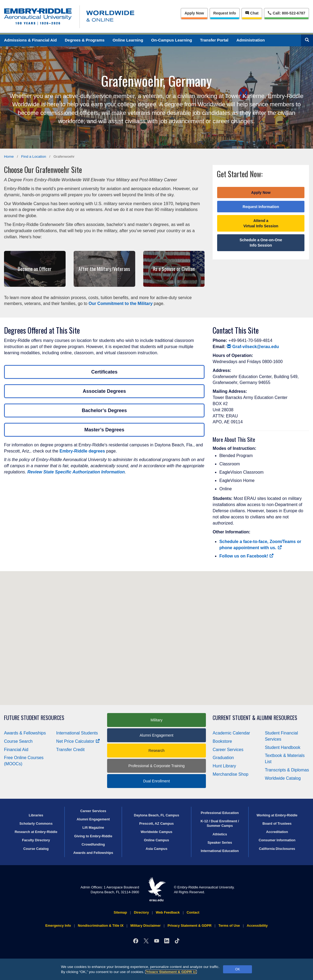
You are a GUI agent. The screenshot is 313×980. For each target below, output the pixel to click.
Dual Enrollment (157, 781)
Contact (193, 912)
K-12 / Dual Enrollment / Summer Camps (220, 823)
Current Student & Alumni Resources (255, 718)
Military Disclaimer (146, 926)
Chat (252, 13)
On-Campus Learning (172, 40)
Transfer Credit (70, 750)
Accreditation (277, 832)
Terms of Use (229, 926)
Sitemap (120, 912)
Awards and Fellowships (93, 853)
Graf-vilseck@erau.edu (253, 347)
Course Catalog (36, 849)
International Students (77, 733)
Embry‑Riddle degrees (82, 451)
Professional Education (220, 813)
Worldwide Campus (156, 832)
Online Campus (157, 840)
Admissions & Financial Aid (30, 40)
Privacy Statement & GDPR (171, 972)
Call (286, 13)
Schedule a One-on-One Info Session (261, 243)
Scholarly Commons (36, 823)
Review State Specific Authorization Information (76, 472)
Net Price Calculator (78, 741)
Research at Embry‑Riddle (36, 832)
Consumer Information (277, 840)
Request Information (261, 207)
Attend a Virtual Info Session (261, 223)
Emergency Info (58, 926)
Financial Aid (16, 750)
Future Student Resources (34, 718)
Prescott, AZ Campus (156, 823)
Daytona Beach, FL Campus (156, 815)
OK (238, 969)
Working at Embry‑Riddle (277, 815)
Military (156, 720)
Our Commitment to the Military (121, 304)
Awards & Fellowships (25, 733)
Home (9, 157)
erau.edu (157, 890)
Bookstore (222, 741)
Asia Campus (156, 849)
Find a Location (34, 157)
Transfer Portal (214, 40)
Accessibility (257, 926)
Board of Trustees (277, 823)
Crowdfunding (93, 844)
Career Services (228, 750)
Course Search (18, 741)
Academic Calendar (231, 733)
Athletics (220, 834)
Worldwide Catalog (283, 778)
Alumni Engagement (156, 735)
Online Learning (128, 40)
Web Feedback (168, 912)
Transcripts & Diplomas (287, 770)
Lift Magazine (93, 828)
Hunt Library (224, 766)
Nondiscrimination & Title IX (101, 926)
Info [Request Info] (225, 13)
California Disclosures (277, 849)
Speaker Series (220, 843)
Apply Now (194, 13)
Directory (141, 912)
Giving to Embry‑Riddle (93, 836)
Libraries (36, 815)
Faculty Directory (36, 840)
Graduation (223, 758)
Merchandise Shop (230, 774)
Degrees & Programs (85, 40)
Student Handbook (283, 747)
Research (157, 751)
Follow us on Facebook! (246, 556)
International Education (220, 851)
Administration (251, 40)
